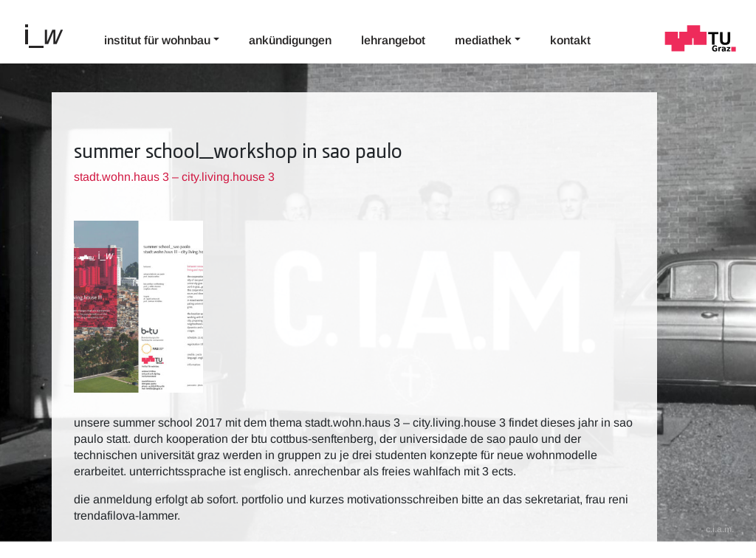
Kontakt (570, 40)
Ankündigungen (290, 40)
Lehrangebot (393, 40)
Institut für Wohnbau (157, 40)
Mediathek (483, 40)
